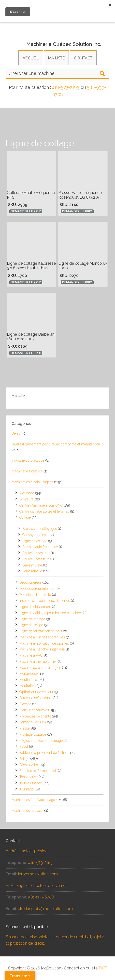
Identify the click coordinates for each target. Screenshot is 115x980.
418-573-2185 (66, 87)
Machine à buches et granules (42, 637)
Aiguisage (27, 493)
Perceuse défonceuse (35, 698)
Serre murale (32, 565)
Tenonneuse (29, 777)
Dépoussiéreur (30, 582)
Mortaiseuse (29, 674)
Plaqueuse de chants (35, 716)
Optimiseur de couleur (36, 692)
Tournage (26, 789)
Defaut (16, 433)
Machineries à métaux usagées (35, 800)
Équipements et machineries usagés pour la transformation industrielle (57, 26)
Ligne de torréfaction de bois (41, 631)
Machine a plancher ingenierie (42, 649)
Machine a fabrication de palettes (44, 643)
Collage (25, 517)
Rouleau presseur (36, 559)
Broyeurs (26, 499)
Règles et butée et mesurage (41, 741)
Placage (25, 704)
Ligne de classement (35, 607)
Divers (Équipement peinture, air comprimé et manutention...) (57, 444)
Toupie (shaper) (31, 783)
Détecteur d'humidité (35, 595)
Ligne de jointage (32, 619)
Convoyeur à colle (36, 535)
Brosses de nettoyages (40, 529)
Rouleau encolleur (36, 553)
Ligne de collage (35, 541)
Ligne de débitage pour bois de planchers (51, 613)
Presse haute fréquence (40, 547)
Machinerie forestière (27, 471)
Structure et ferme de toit (38, 771)
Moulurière (28, 686)
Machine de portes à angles (40, 668)
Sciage (24, 759)
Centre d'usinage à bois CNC (41, 505)
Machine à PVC (31, 655)
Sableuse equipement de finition (43, 753)
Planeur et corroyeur (35, 710)
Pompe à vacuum (33, 722)
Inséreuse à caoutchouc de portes (45, 601)
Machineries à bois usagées (32, 482)
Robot (24, 746)
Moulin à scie (29, 680)
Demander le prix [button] (26, 211)
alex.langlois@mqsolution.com (45, 909)
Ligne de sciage (31, 625)
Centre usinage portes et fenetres (44, 511)
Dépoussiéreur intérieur (37, 589)
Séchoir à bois (30, 765)
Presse (24, 728)
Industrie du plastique (28, 460)
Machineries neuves (27, 811)
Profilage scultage (33, 734)
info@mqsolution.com (38, 874)
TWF (103, 968)
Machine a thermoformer (38, 662)
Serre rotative (32, 571)
